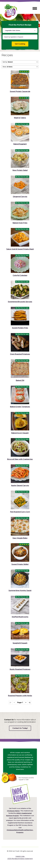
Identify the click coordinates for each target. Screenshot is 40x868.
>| (30, 703)
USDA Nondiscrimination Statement (20, 859)
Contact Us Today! (20, 728)
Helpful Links (20, 856)
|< (11, 703)
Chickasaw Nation (13, 811)
